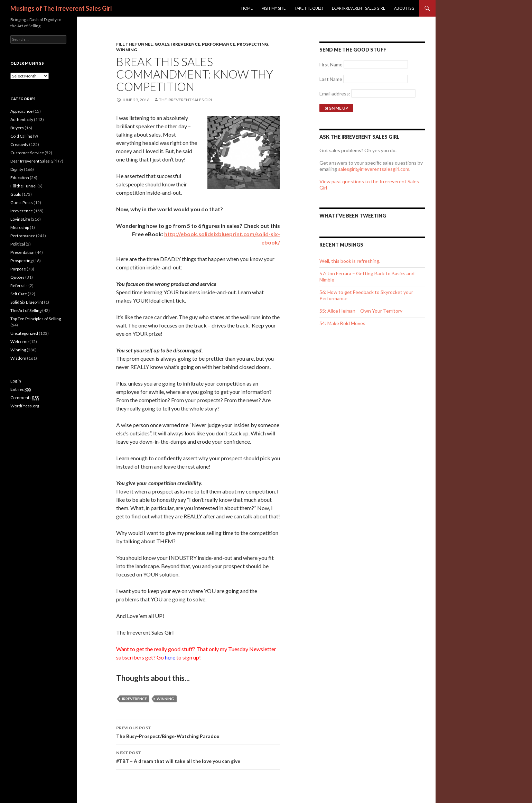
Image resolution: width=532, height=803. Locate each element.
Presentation (22, 252)
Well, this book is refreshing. (350, 261)
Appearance (21, 111)
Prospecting (252, 44)
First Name (331, 64)
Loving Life (20, 219)
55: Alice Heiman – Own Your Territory (361, 311)
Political (18, 244)
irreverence (134, 699)
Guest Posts (22, 202)
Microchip (20, 227)
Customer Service (27, 153)
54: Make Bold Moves (342, 323)
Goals (162, 44)
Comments (25, 398)
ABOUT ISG (404, 8)
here (170, 657)
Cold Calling (21, 136)
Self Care (19, 294)
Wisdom (18, 358)
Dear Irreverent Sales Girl (358, 8)
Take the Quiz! (309, 8)
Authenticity (22, 119)
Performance (218, 44)
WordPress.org (25, 406)
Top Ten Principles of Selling (36, 319)
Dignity (17, 169)
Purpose (18, 269)
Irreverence (186, 44)
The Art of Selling (26, 310)
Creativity (19, 144)
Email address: (335, 94)
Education (20, 178)
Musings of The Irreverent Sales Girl (61, 8)
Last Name (331, 79)
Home (247, 8)
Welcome (20, 341)
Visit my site (274, 8)
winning (165, 699)
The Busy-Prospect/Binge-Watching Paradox (198, 731)
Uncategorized (24, 333)
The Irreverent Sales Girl (186, 100)
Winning (127, 50)
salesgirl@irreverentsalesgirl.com (374, 169)
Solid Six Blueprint (27, 302)
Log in (16, 381)
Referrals (19, 285)
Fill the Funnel (134, 44)
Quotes (17, 277)
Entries (21, 389)
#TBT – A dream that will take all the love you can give (198, 756)
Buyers (17, 128)
